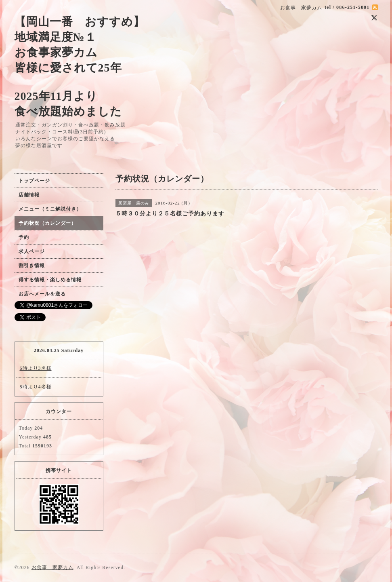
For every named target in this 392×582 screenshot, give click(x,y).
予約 (24, 237)
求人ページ (32, 251)
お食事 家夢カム (52, 567)
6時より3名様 (36, 368)
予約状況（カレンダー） (47, 223)
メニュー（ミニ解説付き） (50, 209)
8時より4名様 (36, 387)
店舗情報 (29, 195)
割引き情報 (32, 266)
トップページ (34, 181)
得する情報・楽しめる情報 (50, 280)
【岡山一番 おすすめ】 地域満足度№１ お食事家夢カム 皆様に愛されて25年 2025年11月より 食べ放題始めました (80, 66)
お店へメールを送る (42, 294)
